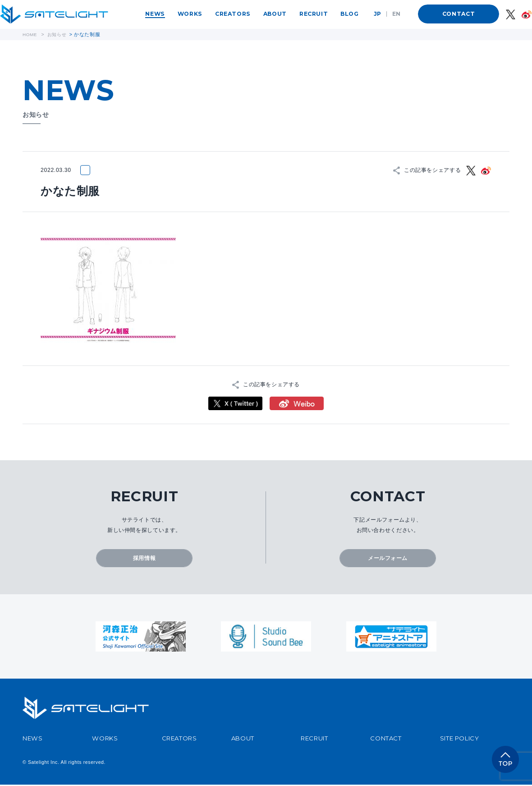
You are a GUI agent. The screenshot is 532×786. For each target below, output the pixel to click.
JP (378, 14)
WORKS (190, 14)
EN (397, 14)
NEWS (155, 14)
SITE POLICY (460, 740)
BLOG (349, 14)
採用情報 (144, 559)
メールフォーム (388, 559)
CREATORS (233, 14)
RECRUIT (314, 14)
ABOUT (275, 14)
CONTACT (459, 14)
